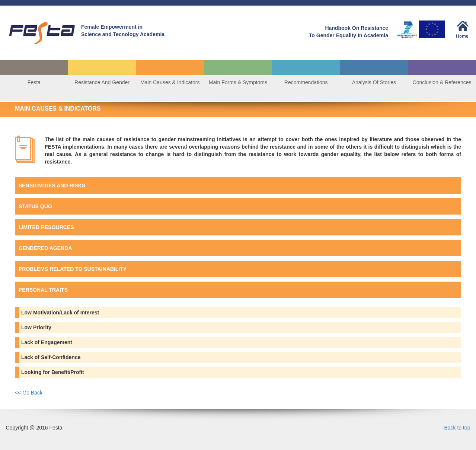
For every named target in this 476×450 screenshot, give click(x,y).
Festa (34, 82)
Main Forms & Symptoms (238, 82)
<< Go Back (29, 393)
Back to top (457, 428)
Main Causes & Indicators (170, 82)
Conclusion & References (442, 82)
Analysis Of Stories (374, 82)
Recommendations (306, 82)
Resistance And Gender (102, 82)
